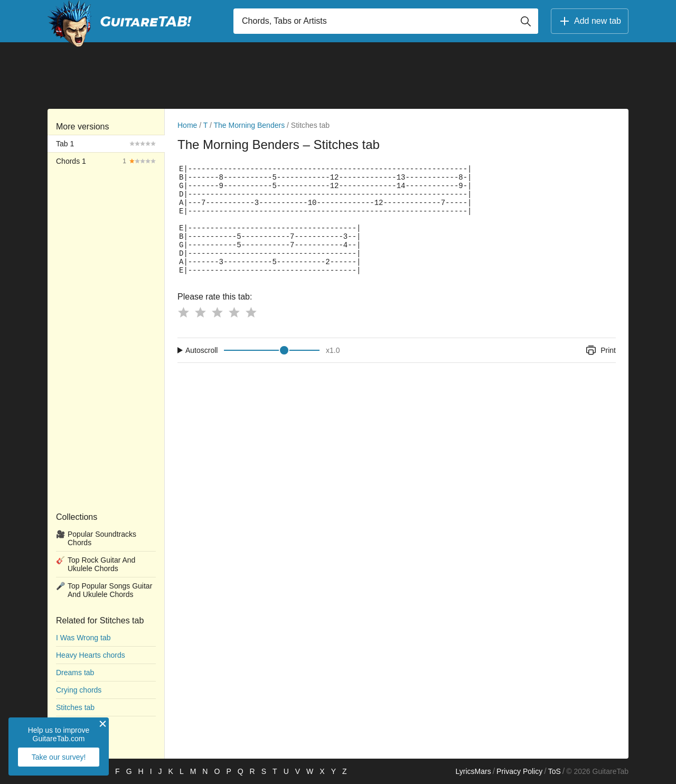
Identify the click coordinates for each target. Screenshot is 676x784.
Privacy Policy (519, 771)
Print (600, 350)
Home (187, 125)
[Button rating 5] (251, 312)
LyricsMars (473, 771)
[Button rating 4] (234, 312)
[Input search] (386, 21)
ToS (555, 771)
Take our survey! (59, 757)
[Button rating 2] (200, 312)
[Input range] (272, 350)
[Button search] (525, 21)
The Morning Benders (250, 125)
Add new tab (590, 21)
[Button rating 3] (217, 312)
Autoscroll (201, 350)
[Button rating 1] (183, 312)
